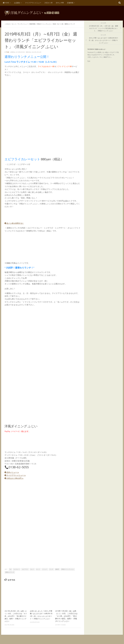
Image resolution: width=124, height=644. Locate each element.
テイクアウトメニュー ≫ (16, 478)
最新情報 (34, 24)
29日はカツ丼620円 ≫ (15, 481)
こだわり (8, 24)
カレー (32, 572)
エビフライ (25, 572)
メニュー (45, 572)
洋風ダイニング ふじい (68, 572)
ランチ (51, 572)
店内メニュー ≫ (12, 475)
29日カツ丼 (48, 3)
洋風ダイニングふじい (47, 24)
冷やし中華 (60, 3)
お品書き (17, 3)
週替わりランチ (10, 575)
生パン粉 (64, 24)
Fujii (89, 61)
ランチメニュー (24, 24)
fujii (8, 55)
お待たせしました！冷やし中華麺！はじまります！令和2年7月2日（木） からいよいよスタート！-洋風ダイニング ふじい (41, 619)
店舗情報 (70, 3)
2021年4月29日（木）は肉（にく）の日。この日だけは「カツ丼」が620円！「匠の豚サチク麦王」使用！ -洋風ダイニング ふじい (16, 619)
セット (15, 24)
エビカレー (17, 572)
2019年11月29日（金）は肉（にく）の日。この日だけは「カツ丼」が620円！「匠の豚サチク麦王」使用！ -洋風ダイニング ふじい (66, 619)
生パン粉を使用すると (15, 226)
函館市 (57, 572)
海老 (58, 24)
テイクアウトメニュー (33, 3)
